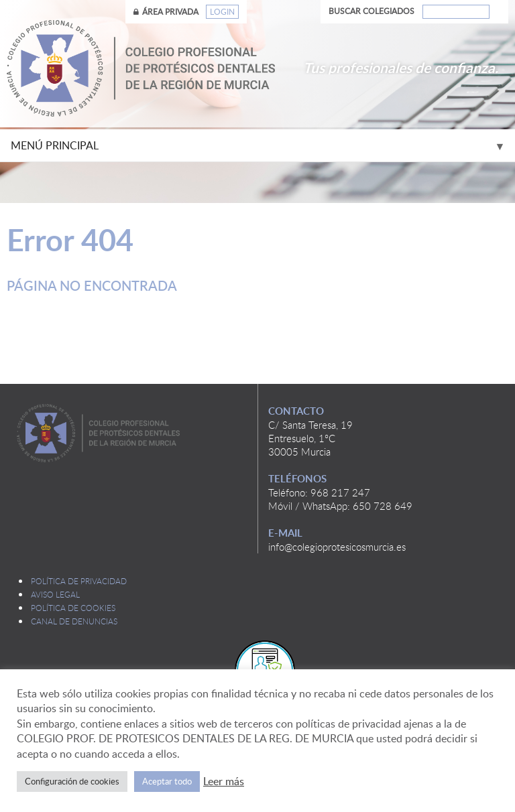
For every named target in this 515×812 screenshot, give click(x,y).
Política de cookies (73, 608)
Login (222, 12)
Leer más (224, 781)
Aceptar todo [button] (167, 781)
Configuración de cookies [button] (72, 781)
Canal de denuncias (74, 621)
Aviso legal (55, 594)
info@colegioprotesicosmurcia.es (337, 547)
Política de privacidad (79, 581)
